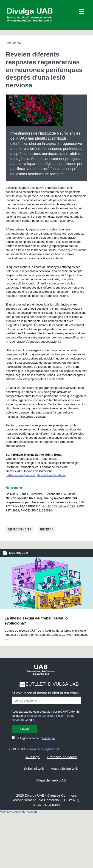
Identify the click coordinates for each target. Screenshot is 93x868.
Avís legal (48, 738)
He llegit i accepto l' (33, 738)
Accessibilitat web (65, 769)
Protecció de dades (62, 757)
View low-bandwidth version (18, 812)
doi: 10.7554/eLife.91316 (58, 506)
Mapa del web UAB (51, 780)
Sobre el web (34, 769)
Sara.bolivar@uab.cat (51, 475)
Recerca (47, 530)
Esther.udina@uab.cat (20, 475)
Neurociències (20, 530)
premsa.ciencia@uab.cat (42, 749)
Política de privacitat (40, 716)
